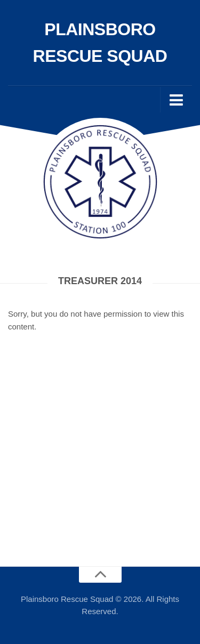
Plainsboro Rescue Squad (100, 43)
